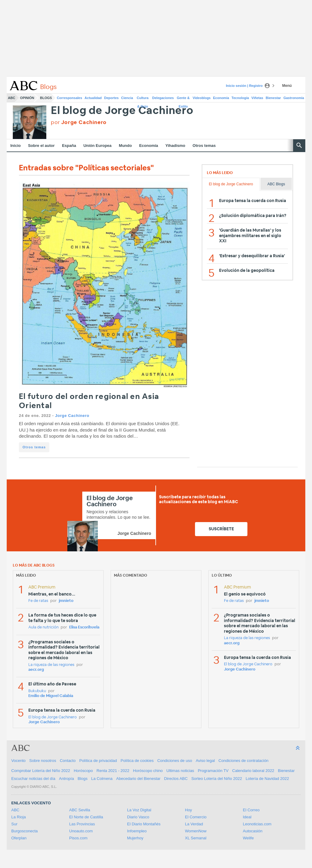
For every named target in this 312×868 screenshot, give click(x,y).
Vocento (18, 761)
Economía (221, 98)
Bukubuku (37, 691)
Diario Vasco (138, 817)
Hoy (188, 810)
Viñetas (257, 98)
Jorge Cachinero (72, 416)
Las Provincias (82, 824)
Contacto (68, 761)
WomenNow (196, 831)
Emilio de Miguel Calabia (51, 696)
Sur (14, 824)
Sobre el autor (41, 146)
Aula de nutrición (43, 627)
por (79, 122)
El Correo (251, 810)
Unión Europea (97, 146)
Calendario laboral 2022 (253, 771)
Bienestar (273, 98)
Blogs (46, 98)
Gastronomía (294, 98)
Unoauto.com (81, 831)
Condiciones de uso (175, 761)
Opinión (27, 98)
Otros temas (204, 146)
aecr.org (36, 670)
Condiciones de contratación (243, 761)
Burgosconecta (25, 831)
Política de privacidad (98, 761)
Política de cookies (137, 761)
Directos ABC (176, 779)
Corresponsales (69, 98)
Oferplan (19, 838)
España (69, 146)
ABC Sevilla (80, 810)
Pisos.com (78, 838)
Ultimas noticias (180, 771)
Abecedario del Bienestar (138, 779)
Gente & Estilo (183, 99)
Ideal (247, 817)
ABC (12, 98)
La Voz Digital (139, 810)
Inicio (16, 146)
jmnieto (66, 601)
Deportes (112, 98)
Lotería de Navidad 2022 (267, 779)
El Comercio (196, 817)
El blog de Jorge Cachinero (122, 111)
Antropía (67, 779)
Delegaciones (163, 98)
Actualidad (93, 98)
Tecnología (240, 98)
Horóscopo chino (148, 771)
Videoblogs (202, 98)
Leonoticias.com (257, 824)
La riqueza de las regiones (51, 665)
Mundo (125, 146)
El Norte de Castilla (86, 817)
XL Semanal (196, 838)
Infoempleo (137, 831)
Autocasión (253, 831)
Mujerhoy (135, 838)
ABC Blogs (276, 184)
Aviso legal (205, 761)
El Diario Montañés (144, 824)
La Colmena (102, 779)
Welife (248, 838)
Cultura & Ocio (143, 99)
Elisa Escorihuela (84, 627)
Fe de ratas (38, 601)
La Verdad (194, 824)
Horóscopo (83, 771)
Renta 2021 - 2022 (113, 771)
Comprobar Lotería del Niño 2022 (41, 771)
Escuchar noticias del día (33, 779)
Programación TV (213, 771)
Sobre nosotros (43, 761)
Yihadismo (175, 146)
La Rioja (19, 817)
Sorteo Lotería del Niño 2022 (217, 779)
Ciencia (127, 98)
